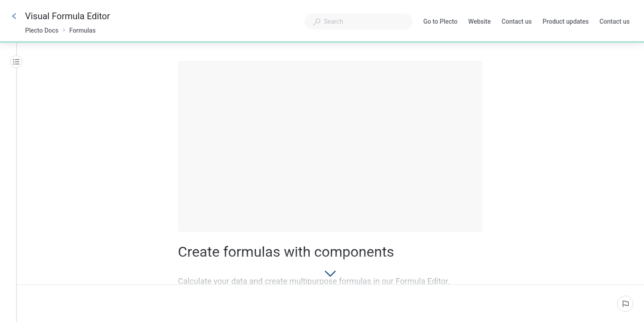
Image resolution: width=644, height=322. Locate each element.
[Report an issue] (625, 304)
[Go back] (14, 16)
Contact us (517, 22)
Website (479, 22)
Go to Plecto (441, 22)
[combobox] (358, 21)
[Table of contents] (16, 62)
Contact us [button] (614, 21)
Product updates (565, 22)
